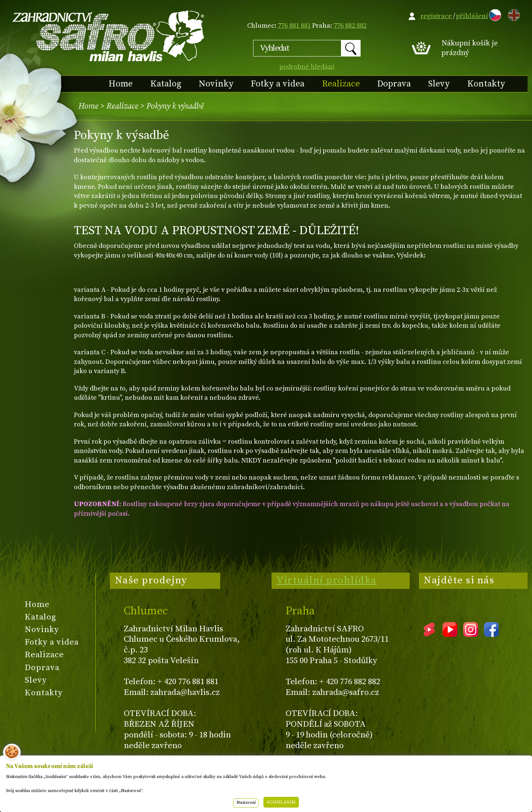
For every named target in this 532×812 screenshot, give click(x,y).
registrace (436, 16)
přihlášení (472, 16)
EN (512, 14)
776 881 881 (294, 26)
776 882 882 (350, 26)
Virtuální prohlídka (327, 580)
